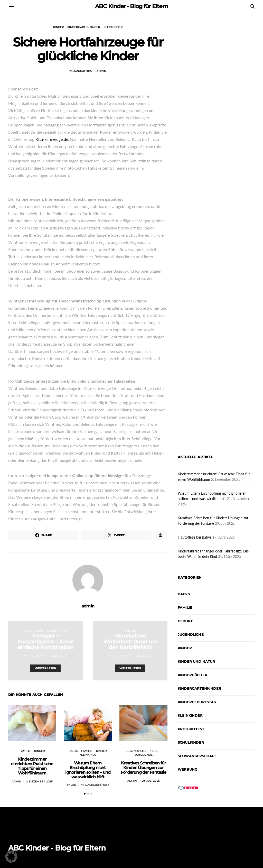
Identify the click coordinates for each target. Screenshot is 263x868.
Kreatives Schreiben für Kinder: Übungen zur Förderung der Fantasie (143, 768)
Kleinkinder (113, 27)
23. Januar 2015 (120, 656)
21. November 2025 (95, 785)
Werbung (187, 769)
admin (101, 71)
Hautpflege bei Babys (195, 537)
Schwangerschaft (197, 756)
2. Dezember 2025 (40, 782)
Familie (130, 631)
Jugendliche (34, 631)
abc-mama (59, 656)
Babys (73, 751)
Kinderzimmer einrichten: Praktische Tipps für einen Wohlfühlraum (32, 766)
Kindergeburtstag (197, 702)
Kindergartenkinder (84, 27)
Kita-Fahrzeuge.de (52, 139)
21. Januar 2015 (81, 71)
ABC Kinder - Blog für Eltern (131, 6)
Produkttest (191, 729)
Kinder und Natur (196, 661)
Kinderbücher (192, 675)
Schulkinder (57, 631)
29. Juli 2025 (151, 781)
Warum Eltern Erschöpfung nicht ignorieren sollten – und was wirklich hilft (88, 770)
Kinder (59, 27)
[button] (85, 794)
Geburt (185, 621)
